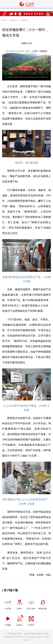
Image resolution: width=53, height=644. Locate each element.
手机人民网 (31, 603)
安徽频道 (13, 20)
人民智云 (20, 620)
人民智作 (31, 620)
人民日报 (8, 603)
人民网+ (20, 603)
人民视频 (8, 620)
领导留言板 (43, 603)
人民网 (3, 20)
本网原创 (24, 20)
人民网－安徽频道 (39, 51)
